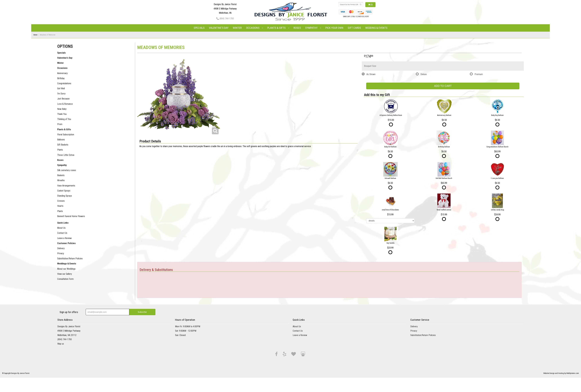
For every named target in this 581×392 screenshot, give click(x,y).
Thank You (62, 114)
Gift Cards (354, 28)
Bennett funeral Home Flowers (71, 216)
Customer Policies (66, 243)
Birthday (61, 78)
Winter (237, 28)
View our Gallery (65, 274)
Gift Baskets (63, 145)
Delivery (61, 248)
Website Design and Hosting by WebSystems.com (561, 373)
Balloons (61, 140)
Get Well (61, 88)
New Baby (62, 109)
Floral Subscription (66, 135)
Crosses (61, 201)
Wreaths (61, 180)
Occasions (253, 28)
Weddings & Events (67, 264)
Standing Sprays (65, 196)
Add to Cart (443, 86)
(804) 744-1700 (225, 19)
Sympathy (311, 28)
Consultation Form (65, 279)
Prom (60, 124)
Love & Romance (65, 104)
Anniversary (62, 73)
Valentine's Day (219, 28)
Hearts (60, 206)
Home (35, 35)
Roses (297, 28)
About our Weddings (66, 269)
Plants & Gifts (276, 28)
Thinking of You (64, 119)
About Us (61, 228)
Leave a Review (64, 238)
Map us (61, 344)
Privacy (61, 253)
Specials (199, 28)
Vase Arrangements (66, 186)
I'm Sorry (61, 94)
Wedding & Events (376, 28)
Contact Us (62, 233)
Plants (60, 150)
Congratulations (64, 83)
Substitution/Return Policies (70, 259)
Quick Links (63, 223)
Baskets (61, 175)
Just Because (63, 99)
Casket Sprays (64, 191)
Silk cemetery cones (67, 170)
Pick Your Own (334, 28)
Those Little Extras (66, 155)
